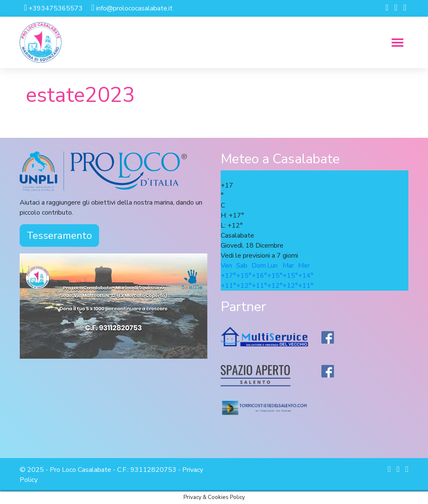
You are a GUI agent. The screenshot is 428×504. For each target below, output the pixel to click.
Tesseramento (59, 236)
